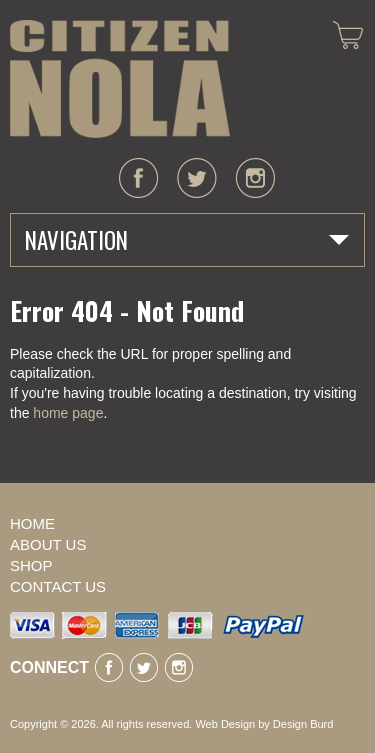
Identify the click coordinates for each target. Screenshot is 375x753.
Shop (31, 565)
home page (68, 413)
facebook (139, 178)
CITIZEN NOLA (120, 79)
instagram (255, 178)
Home (32, 523)
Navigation (76, 240)
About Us (48, 544)
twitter (197, 178)
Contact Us (58, 586)
